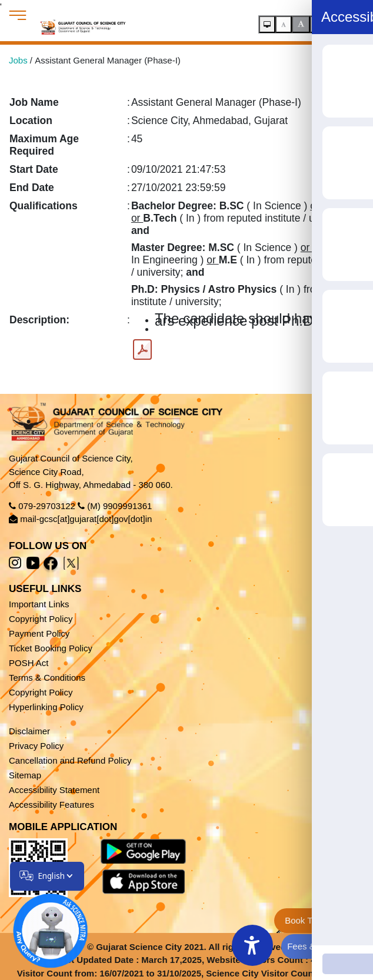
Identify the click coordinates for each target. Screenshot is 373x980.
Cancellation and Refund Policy (70, 760)
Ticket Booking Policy (51, 648)
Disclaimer (29, 731)
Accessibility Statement (54, 790)
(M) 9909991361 (119, 506)
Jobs (18, 60)
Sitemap (25, 775)
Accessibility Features (51, 805)
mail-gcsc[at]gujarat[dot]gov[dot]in (86, 519)
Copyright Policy (41, 619)
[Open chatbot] (43, 924)
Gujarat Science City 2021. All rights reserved (191, 947)
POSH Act (29, 663)
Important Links (39, 604)
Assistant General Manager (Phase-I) (108, 60)
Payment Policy (39, 633)
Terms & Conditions (47, 678)
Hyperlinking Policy (46, 707)
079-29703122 (47, 506)
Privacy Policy (36, 746)
